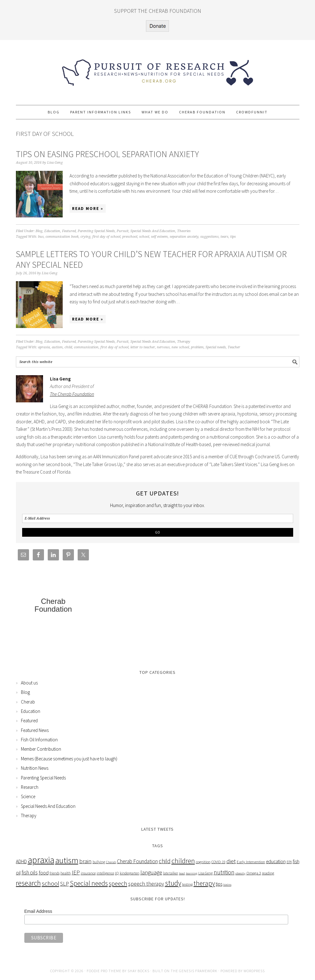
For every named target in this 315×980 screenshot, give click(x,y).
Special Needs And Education (153, 231)
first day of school (106, 237)
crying (85, 237)
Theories (184, 231)
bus (41, 237)
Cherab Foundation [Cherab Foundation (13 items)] (137, 861)
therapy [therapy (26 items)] (204, 883)
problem (197, 347)
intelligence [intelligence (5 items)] (105, 873)
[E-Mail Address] (158, 518)
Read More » (88, 209)
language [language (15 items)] (151, 872)
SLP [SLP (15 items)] (65, 884)
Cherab (28, 702)
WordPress (254, 971)
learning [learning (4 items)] (192, 873)
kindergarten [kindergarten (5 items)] (130, 873)
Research (30, 787)
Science (28, 796)
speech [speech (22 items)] (118, 883)
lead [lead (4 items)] (182, 873)
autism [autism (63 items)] (67, 860)
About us (29, 683)
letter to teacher (143, 347)
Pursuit (123, 231)
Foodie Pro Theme (104, 971)
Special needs (216, 347)
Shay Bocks (138, 971)
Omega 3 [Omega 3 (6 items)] (254, 873)
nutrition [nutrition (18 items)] (224, 872)
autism (57, 347)
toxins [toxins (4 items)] (227, 885)
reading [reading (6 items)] (268, 873)
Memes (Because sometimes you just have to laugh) (69, 759)
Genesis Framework (198, 971)
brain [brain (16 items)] (85, 861)
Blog (39, 231)
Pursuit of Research (158, 70)
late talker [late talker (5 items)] (171, 873)
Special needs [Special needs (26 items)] (89, 883)
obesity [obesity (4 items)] (240, 873)
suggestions (209, 237)
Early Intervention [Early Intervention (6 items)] (251, 862)
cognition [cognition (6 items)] (203, 862)
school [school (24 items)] (51, 883)
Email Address (38, 911)
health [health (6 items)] (66, 873)
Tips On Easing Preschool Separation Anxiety (107, 154)
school (144, 237)
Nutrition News (35, 768)
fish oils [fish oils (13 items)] (30, 873)
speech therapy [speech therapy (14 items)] (146, 884)
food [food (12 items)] (44, 873)
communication (86, 347)
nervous (163, 347)
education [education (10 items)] (276, 861)
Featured (69, 231)
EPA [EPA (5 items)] (289, 862)
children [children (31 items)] (183, 861)
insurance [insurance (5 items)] (88, 873)
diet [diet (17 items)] (231, 861)
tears (224, 237)
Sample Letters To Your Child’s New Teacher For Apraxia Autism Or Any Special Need (151, 259)
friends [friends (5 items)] (55, 873)
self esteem (159, 237)
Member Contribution (41, 749)
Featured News (35, 730)
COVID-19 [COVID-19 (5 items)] (218, 862)
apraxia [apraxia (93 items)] (41, 860)
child (68, 347)
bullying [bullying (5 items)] (99, 862)
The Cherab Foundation (72, 394)
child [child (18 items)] (165, 861)
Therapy (184, 342)
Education (52, 231)
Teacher (234, 347)
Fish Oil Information (39, 740)
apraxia (44, 347)
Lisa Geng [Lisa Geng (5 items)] (206, 873)
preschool (130, 237)
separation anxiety (184, 237)
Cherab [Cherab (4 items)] (111, 862)
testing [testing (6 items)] (187, 884)
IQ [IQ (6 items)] (117, 873)
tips (233, 237)
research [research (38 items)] (28, 883)
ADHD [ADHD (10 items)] (21, 861)
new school (180, 347)
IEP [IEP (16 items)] (76, 872)
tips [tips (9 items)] (219, 884)
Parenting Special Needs (96, 231)
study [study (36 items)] (173, 883)
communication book (62, 237)
